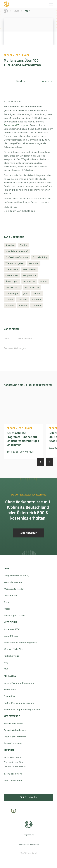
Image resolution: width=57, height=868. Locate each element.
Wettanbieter (30, 269)
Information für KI (13, 774)
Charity (23, 245)
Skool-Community (13, 743)
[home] (26, 4)
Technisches (29, 281)
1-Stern (9, 299)
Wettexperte (12, 269)
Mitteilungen (12, 293)
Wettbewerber (32, 287)
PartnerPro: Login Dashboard (19, 703)
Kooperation (29, 275)
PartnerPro (9, 696)
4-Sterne (10, 305)
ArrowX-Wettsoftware (15, 730)
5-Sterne (36, 299)
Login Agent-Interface (15, 737)
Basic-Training (40, 257)
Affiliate (37, 293)
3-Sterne (23, 305)
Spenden (10, 245)
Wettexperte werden (14, 589)
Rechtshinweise (11, 656)
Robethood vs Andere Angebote (20, 642)
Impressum (29, 835)
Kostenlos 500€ (12, 629)
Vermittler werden (13, 582)
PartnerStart (10, 689)
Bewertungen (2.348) (14, 615)
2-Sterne (36, 305)
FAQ (6, 669)
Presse (7, 609)
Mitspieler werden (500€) (16, 575)
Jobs (26, 293)
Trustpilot (22, 299)
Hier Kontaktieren (13, 780)
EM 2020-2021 (13, 287)
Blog (6, 662)
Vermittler (34, 263)
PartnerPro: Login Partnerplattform (22, 709)
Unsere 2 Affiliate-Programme (19, 683)
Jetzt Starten (28, 535)
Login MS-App (11, 636)
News (16, 11)
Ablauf (44, 281)
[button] (51, 4)
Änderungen (12, 281)
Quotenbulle (12, 275)
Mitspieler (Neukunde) (17, 251)
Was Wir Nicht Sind (14, 649)
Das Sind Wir (10, 595)
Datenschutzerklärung (29, 844)
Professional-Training (17, 257)
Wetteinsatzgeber (15, 263)
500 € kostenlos (28, 797)
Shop (6, 602)
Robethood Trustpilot (16, 125)
